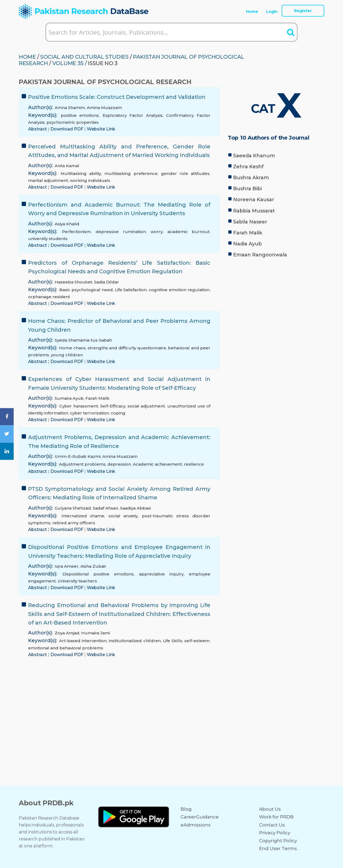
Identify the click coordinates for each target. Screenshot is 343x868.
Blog (186, 809)
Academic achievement (157, 464)
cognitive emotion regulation (179, 290)
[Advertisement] (276, 303)
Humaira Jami (96, 633)
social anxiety (123, 516)
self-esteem (197, 641)
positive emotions (80, 115)
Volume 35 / (70, 63)
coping (118, 413)
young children (67, 355)
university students (48, 239)
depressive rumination (121, 232)
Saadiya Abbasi (135, 508)
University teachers (77, 581)
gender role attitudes (185, 173)
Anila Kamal (67, 166)
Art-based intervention (83, 641)
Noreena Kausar (254, 200)
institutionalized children (135, 641)
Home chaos (72, 348)
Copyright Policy (278, 841)
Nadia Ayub (247, 244)
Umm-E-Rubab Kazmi (78, 456)
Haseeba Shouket (73, 282)
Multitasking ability (81, 173)
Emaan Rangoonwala (260, 255)
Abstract (38, 129)
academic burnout (189, 232)
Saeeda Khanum (254, 156)
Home (252, 12)
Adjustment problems (82, 464)
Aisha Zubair (93, 566)
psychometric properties (73, 122)
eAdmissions (196, 825)
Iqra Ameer (67, 566)
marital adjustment (48, 180)
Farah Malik (98, 398)
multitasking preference (131, 173)
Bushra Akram (251, 178)
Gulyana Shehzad (73, 508)
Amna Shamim (70, 108)
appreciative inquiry (161, 574)
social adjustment (146, 406)
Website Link (101, 129)
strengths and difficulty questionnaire (127, 348)
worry (157, 232)
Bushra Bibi (247, 189)
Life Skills (173, 641)
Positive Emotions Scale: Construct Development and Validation (117, 97)
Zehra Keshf (248, 167)
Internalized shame (83, 516)
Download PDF (67, 129)
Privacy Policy (275, 833)
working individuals (90, 180)
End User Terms (278, 848)
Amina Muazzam (104, 108)
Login (272, 12)
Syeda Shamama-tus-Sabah (83, 340)
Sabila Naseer (250, 222)
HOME (27, 57)
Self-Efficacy (113, 406)
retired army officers (74, 523)
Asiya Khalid (67, 224)
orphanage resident (49, 297)
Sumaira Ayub (69, 398)
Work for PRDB (276, 817)
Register (303, 11)
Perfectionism (76, 232)
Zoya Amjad (67, 633)
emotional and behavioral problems (66, 648)
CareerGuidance (200, 817)
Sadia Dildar (107, 282)
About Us (270, 809)
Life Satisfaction (131, 290)
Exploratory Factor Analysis (133, 115)
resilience (194, 464)
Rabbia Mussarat (254, 211)
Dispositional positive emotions (98, 574)
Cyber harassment (79, 406)
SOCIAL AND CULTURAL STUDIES (84, 57)
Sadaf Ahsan (105, 508)
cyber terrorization (90, 413)
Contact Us (272, 825)
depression (119, 464)
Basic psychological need (86, 290)
